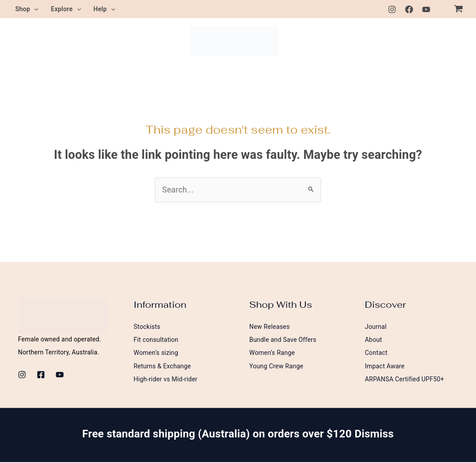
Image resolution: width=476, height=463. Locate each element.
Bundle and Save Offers (283, 340)
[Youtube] (426, 9)
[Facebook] (409, 9)
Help (104, 9)
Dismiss (374, 435)
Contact (376, 353)
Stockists (147, 327)
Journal (376, 327)
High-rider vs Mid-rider (166, 380)
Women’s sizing (156, 353)
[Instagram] (392, 9)
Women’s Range (272, 353)
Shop (27, 9)
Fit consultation (156, 340)
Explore (66, 9)
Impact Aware (385, 367)
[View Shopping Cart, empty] (458, 9)
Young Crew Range (276, 367)
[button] (34, 9)
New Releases (269, 327)
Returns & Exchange (163, 367)
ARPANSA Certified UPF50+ (405, 380)
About (374, 340)
